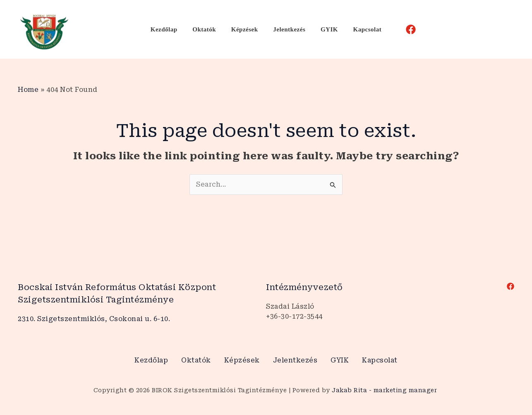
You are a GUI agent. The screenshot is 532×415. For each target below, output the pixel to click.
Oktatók (208, 29)
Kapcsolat (361, 29)
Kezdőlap (171, 29)
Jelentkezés (288, 29)
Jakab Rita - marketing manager (385, 390)
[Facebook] (403, 29)
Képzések (246, 29)
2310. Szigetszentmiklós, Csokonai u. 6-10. (94, 319)
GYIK (325, 29)
